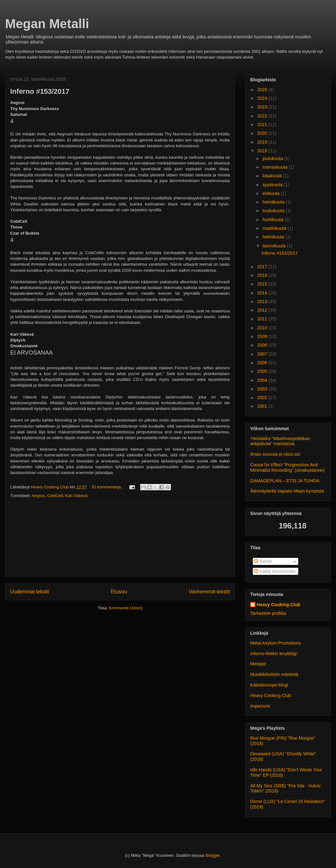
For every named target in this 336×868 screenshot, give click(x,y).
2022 (263, 116)
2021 (263, 125)
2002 (263, 398)
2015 (263, 284)
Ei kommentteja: (108, 487)
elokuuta (272, 193)
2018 (263, 151)
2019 (263, 142)
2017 (263, 267)
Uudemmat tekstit (30, 592)
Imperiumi (260, 706)
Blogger (212, 855)
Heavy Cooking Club (278, 605)
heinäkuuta (274, 202)
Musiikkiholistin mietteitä (274, 674)
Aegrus (38, 496)
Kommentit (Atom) (126, 608)
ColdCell (55, 496)
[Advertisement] (120, 540)
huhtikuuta (273, 220)
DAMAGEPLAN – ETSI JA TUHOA (285, 481)
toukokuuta (274, 211)
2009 (263, 336)
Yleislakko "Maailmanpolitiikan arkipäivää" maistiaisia (280, 441)
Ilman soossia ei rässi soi (275, 454)
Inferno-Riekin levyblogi (274, 654)
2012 (263, 310)
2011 (263, 319)
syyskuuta (273, 185)
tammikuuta (275, 246)
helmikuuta (274, 237)
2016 (263, 275)
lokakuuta (273, 176)
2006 (263, 363)
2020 (263, 133)
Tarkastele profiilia (268, 613)
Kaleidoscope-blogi (269, 685)
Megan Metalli (47, 24)
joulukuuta (273, 158)
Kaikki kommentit (274, 571)
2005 (263, 371)
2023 (263, 107)
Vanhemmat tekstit (209, 592)
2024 (263, 98)
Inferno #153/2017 (40, 91)
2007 (263, 354)
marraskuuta (276, 167)
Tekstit (263, 561)
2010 (263, 328)
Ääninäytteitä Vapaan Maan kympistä (287, 491)
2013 (263, 301)
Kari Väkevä (76, 496)
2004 (263, 380)
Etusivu (119, 592)
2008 (263, 345)
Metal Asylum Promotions (276, 643)
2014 (263, 293)
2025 (263, 90)
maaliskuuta (275, 228)
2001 (263, 406)
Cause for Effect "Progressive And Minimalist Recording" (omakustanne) (287, 467)
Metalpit (258, 664)
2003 (263, 389)
